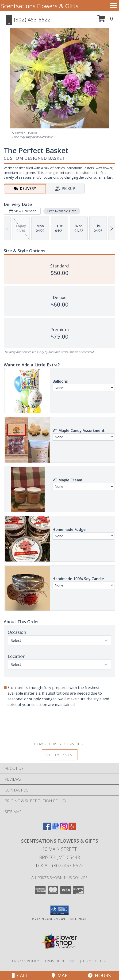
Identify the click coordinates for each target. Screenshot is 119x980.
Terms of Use (95, 961)
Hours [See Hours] (99, 975)
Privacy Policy (26, 961)
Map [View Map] (60, 975)
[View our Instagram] (64, 829)
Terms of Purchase (61, 961)
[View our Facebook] (47, 829)
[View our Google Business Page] (55, 829)
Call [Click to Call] (20, 975)
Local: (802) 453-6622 (60, 866)
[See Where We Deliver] (60, 755)
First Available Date (62, 211)
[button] (105, 20)
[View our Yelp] (72, 829)
